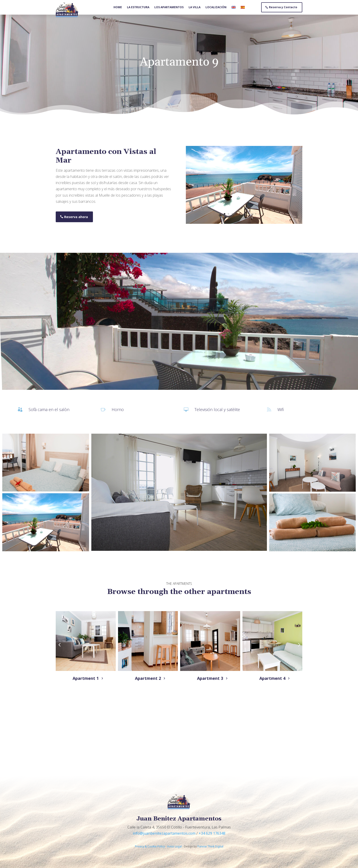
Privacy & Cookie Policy (150, 846)
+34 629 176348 (212, 833)
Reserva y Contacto (282, 7)
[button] (59, 645)
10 (259, 214)
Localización (216, 7)
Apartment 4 (272, 678)
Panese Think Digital (210, 846)
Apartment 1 (86, 678)
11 (263, 214)
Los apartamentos (169, 7)
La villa (195, 7)
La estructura (138, 7)
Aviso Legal (174, 846)
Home (118, 7)
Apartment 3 (210, 678)
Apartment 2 (148, 678)
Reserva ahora (76, 217)
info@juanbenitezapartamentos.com (164, 833)
